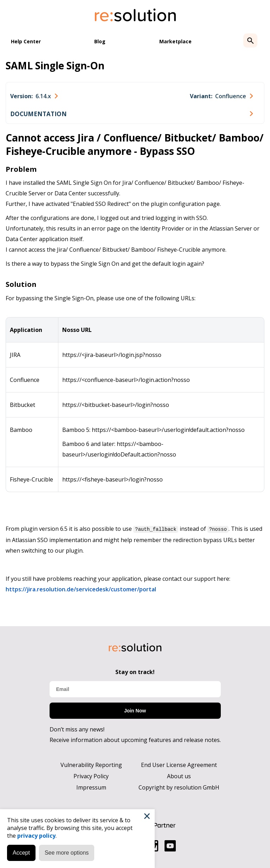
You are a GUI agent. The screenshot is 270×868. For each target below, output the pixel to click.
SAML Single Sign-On (55, 65)
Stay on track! (135, 672)
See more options (67, 853)
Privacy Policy (91, 776)
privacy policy (36, 836)
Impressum (91, 787)
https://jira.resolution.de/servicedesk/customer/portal (81, 589)
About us (179, 776)
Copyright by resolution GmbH (179, 787)
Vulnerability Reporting (91, 765)
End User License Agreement (179, 765)
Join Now (135, 710)
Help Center (26, 41)
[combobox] (34, 96)
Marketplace (175, 41)
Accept (21, 853)
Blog (100, 41)
